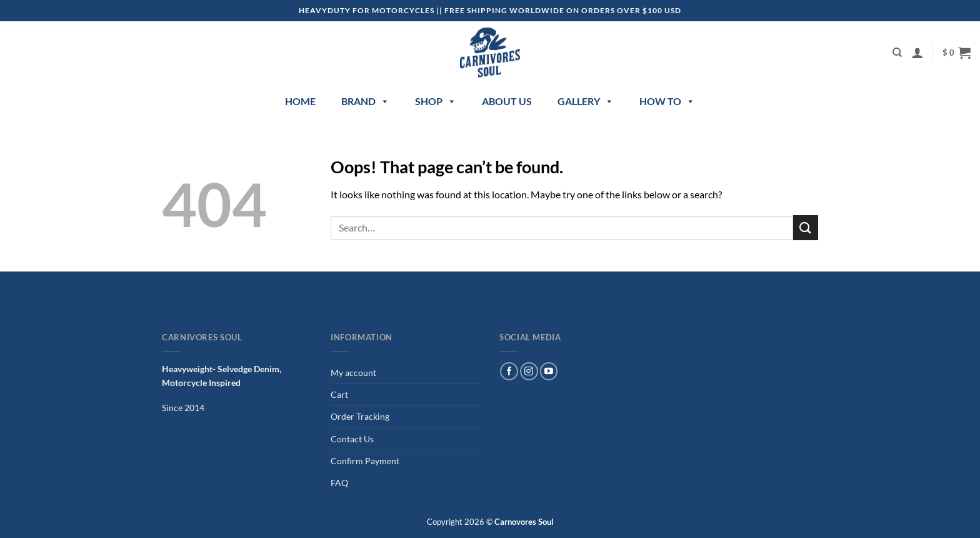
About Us (507, 101)
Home (300, 101)
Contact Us (352, 439)
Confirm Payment (365, 461)
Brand (365, 101)
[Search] (897, 53)
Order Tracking (360, 416)
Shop (436, 101)
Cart (339, 394)
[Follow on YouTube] (549, 371)
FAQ (339, 483)
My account (353, 373)
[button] (917, 53)
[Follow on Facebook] (509, 371)
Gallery (586, 101)
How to (667, 101)
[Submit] (806, 227)
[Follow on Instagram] (529, 371)
